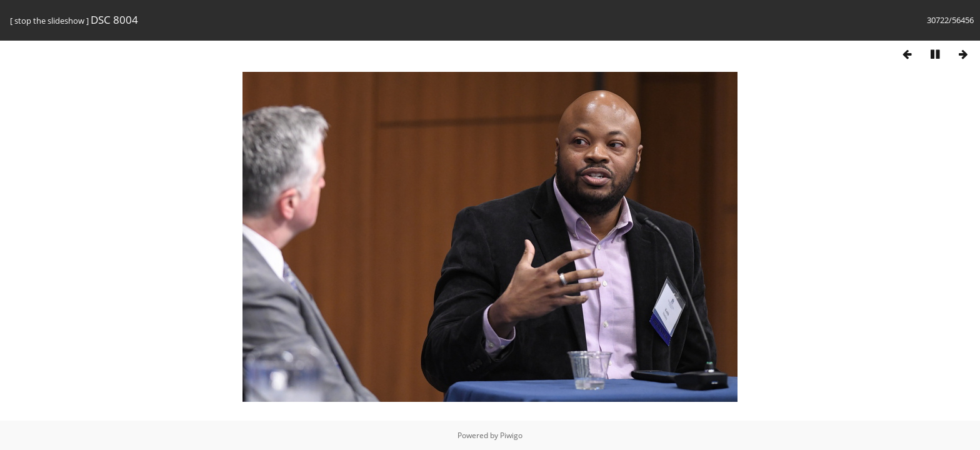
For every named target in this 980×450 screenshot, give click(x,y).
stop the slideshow (49, 21)
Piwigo (511, 435)
